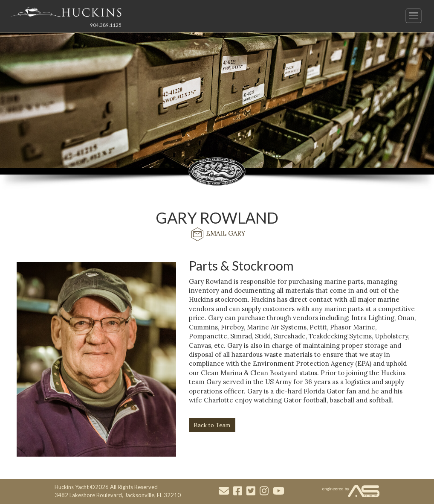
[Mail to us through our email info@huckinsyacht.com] (224, 491)
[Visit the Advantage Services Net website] (351, 491)
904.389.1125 (106, 25)
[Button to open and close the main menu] (414, 16)
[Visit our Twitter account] (251, 491)
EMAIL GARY (217, 233)
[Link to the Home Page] (66, 12)
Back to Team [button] (212, 425)
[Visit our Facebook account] (238, 491)
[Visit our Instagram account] (264, 491)
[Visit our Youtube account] (279, 491)
